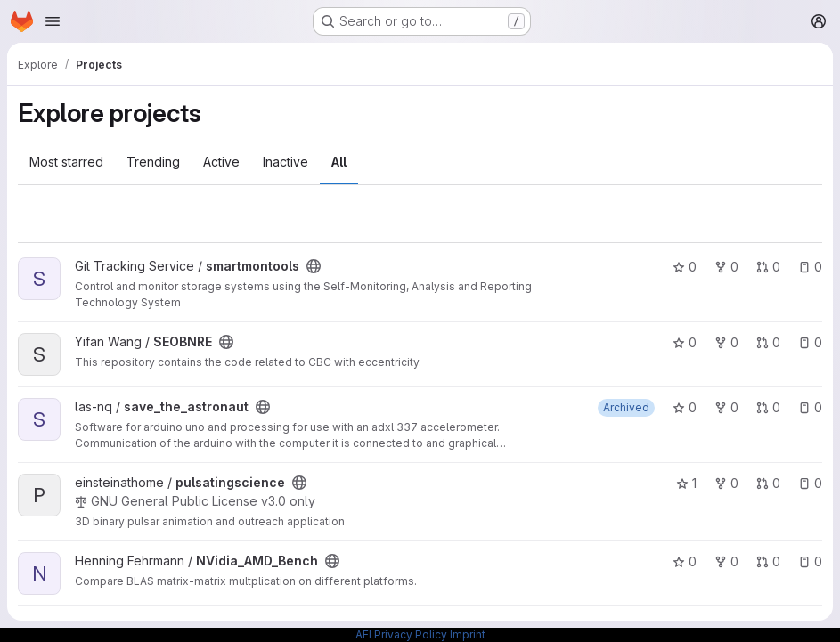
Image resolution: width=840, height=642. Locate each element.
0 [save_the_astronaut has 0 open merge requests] (768, 407)
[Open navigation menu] (53, 21)
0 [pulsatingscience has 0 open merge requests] (768, 483)
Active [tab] (221, 162)
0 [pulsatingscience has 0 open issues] (810, 483)
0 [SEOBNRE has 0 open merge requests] (768, 342)
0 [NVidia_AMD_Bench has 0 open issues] (810, 561)
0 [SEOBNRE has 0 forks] (726, 342)
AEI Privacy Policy (401, 634)
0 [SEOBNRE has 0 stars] (685, 342)
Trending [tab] (153, 162)
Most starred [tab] (66, 162)
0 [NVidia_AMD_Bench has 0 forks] (726, 561)
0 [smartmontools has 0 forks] (726, 267)
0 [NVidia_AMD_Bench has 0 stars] (685, 561)
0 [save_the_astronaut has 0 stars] (685, 407)
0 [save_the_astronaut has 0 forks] (726, 407)
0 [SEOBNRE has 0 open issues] (810, 342)
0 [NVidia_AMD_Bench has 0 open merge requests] (768, 561)
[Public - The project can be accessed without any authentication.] (314, 266)
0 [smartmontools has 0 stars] (685, 267)
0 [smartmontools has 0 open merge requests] (768, 267)
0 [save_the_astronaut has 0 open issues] (810, 407)
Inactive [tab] (285, 162)
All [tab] (339, 162)
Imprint (468, 634)
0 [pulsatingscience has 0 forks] (726, 483)
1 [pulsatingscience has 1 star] (686, 483)
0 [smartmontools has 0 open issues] (810, 267)
